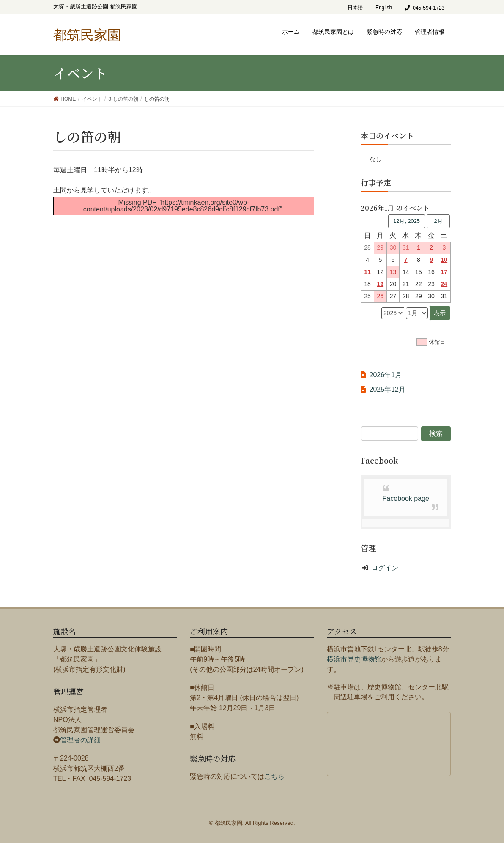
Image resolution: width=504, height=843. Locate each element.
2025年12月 (387, 389)
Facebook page (406, 498)
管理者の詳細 (80, 740)
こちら (274, 776)
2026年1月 (385, 375)
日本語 (355, 8)
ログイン (385, 568)
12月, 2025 (407, 221)
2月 (438, 221)
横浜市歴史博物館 (354, 659)
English (384, 8)
